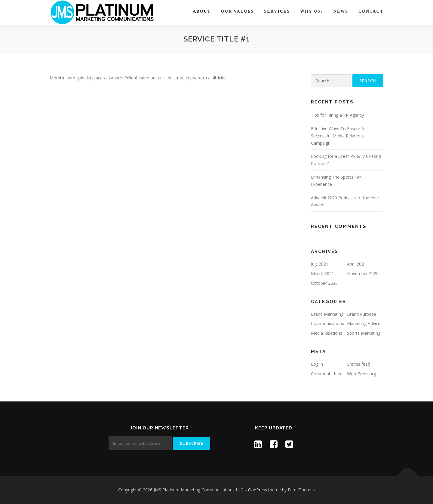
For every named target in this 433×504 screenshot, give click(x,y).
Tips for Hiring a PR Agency (337, 115)
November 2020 (363, 274)
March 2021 (322, 274)
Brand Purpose (362, 314)
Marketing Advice (364, 323)
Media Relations (327, 333)
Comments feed (327, 374)
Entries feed (359, 364)
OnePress (258, 490)
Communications (327, 323)
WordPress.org (361, 374)
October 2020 (324, 283)
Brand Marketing (327, 314)
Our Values (237, 11)
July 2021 (320, 264)
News (341, 11)
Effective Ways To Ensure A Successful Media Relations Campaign (338, 136)
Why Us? (312, 11)
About (202, 11)
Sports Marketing (364, 333)
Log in (317, 364)
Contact (371, 11)
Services (277, 11)
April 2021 (357, 264)
